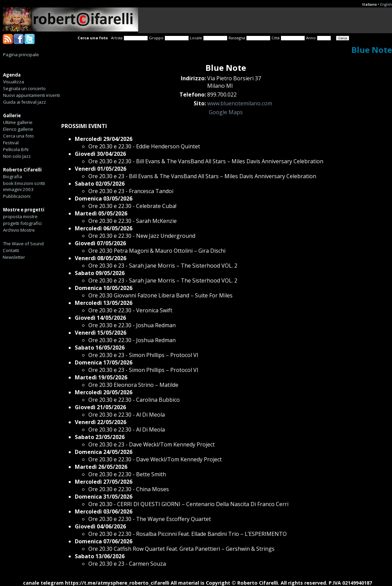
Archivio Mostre (19, 230)
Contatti (11, 250)
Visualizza (14, 82)
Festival (11, 143)
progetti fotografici (22, 223)
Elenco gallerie (18, 129)
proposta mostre (20, 216)
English (386, 4)
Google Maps (226, 112)
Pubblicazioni (17, 196)
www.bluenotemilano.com (240, 103)
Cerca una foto (18, 136)
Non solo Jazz (17, 156)
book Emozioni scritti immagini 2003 (24, 186)
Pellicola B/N (16, 149)
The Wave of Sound (23, 244)
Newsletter (14, 257)
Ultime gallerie (18, 122)
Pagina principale (21, 55)
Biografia (13, 176)
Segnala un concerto (24, 88)
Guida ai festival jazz (25, 102)
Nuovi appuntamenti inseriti (31, 95)
